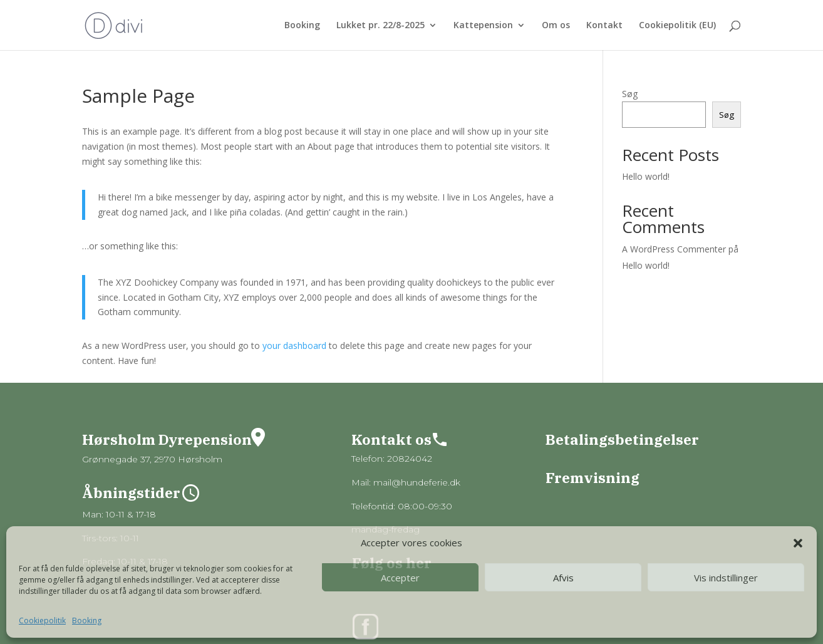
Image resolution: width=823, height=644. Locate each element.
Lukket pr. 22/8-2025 (380, 26)
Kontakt (604, 26)
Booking (87, 621)
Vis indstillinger (726, 578)
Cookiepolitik (42, 621)
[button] (798, 543)
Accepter (400, 578)
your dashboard (294, 345)
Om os (556, 26)
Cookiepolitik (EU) (677, 26)
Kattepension (483, 26)
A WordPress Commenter (674, 249)
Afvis (563, 578)
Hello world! (646, 176)
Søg (630, 94)
